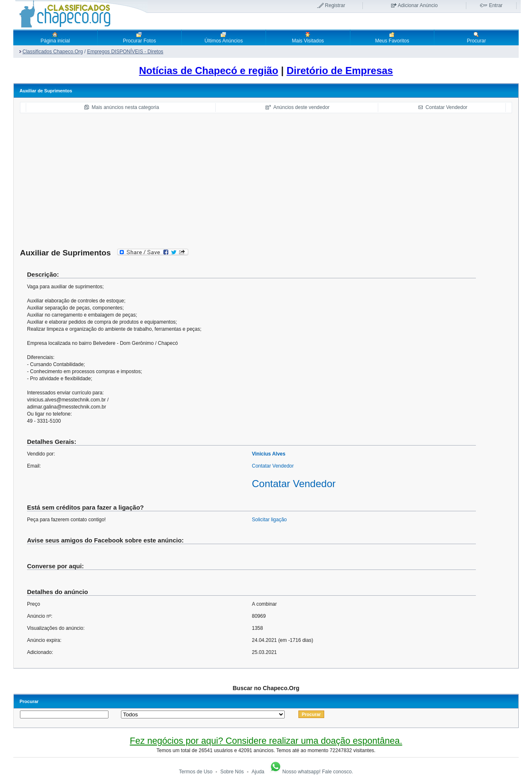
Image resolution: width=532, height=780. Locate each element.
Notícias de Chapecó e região (209, 71)
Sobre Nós (232, 772)
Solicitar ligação (269, 520)
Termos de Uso (196, 772)
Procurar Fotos (139, 37)
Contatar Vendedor (447, 107)
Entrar (496, 5)
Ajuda (258, 772)
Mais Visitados (308, 37)
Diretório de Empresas (340, 71)
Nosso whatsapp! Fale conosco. (311, 772)
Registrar (335, 5)
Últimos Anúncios (224, 37)
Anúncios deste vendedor (301, 107)
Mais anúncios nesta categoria (126, 107)
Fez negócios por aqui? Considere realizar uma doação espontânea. (266, 741)
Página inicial (55, 37)
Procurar (476, 37)
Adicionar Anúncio (418, 5)
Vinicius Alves (269, 454)
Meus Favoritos (392, 37)
